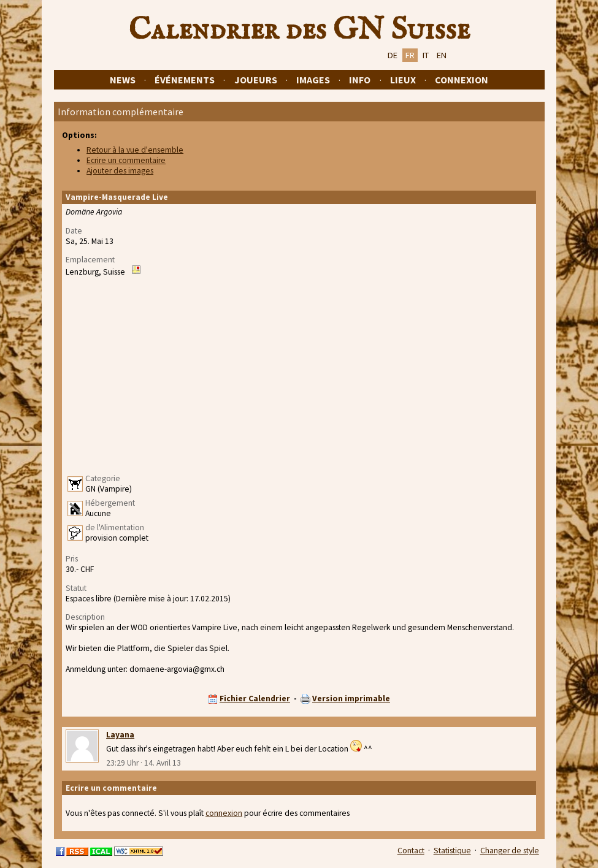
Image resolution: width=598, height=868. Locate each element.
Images (313, 80)
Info (360, 80)
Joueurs (256, 80)
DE (393, 55)
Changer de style (510, 851)
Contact (411, 851)
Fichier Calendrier (255, 699)
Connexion (462, 80)
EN (442, 55)
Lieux (403, 80)
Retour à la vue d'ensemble (135, 150)
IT (426, 55)
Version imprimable (351, 699)
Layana (120, 735)
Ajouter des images (120, 171)
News (123, 80)
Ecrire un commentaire (126, 160)
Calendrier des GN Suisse (299, 30)
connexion (224, 813)
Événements (185, 80)
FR (410, 55)
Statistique (452, 851)
